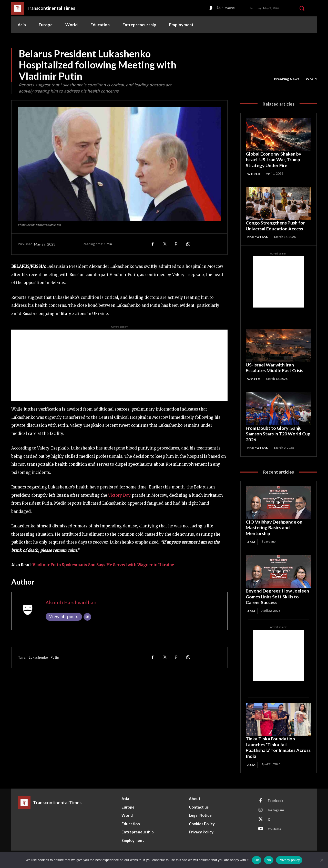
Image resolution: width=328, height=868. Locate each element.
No (269, 860)
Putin (55, 657)
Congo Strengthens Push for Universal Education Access (276, 226)
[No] (322, 860)
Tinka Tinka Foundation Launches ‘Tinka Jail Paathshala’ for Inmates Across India (271, 747)
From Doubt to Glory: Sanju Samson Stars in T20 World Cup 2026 (278, 434)
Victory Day (119, 495)
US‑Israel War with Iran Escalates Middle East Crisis (275, 368)
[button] (302, 8)
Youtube (275, 829)
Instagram (276, 810)
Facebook (275, 801)
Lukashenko (38, 657)
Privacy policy (289, 860)
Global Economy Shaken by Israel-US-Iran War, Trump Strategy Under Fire (274, 160)
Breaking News (287, 79)
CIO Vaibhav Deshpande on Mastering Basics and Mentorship (274, 528)
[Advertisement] (119, 365)
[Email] (87, 617)
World (311, 79)
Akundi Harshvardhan (71, 603)
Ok (257, 860)
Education (258, 237)
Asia (252, 542)
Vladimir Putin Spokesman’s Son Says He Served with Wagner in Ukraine (103, 565)
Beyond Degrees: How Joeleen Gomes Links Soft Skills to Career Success (278, 597)
